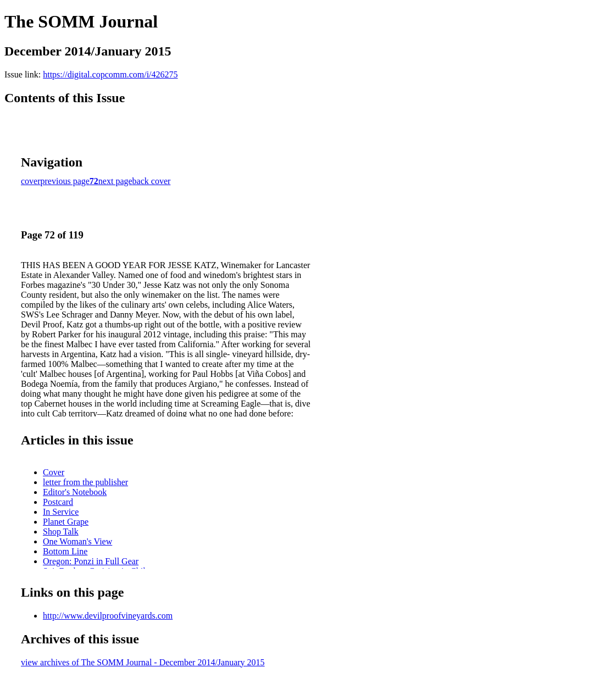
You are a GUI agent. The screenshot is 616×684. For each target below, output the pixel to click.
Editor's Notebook (75, 492)
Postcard (58, 502)
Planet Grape (66, 522)
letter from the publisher (85, 482)
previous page (65, 181)
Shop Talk (61, 532)
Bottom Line (65, 551)
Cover (54, 472)
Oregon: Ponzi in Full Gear (91, 561)
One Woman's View (77, 541)
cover (31, 181)
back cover (152, 181)
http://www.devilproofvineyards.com (108, 616)
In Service (61, 512)
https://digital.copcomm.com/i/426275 (110, 74)
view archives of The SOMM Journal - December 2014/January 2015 (143, 662)
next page (115, 181)
